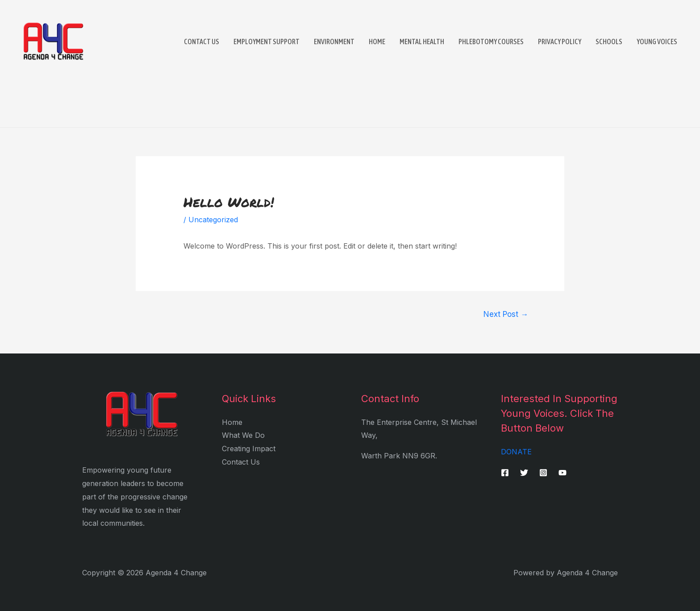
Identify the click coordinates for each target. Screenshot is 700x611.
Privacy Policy (560, 42)
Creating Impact (249, 449)
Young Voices (657, 42)
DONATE (516, 452)
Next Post (506, 314)
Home (377, 42)
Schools (609, 42)
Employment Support (267, 42)
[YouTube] (562, 473)
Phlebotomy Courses (491, 42)
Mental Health (422, 42)
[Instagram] (543, 473)
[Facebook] (505, 473)
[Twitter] (524, 473)
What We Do (243, 435)
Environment (334, 42)
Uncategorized (213, 220)
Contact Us (202, 42)
